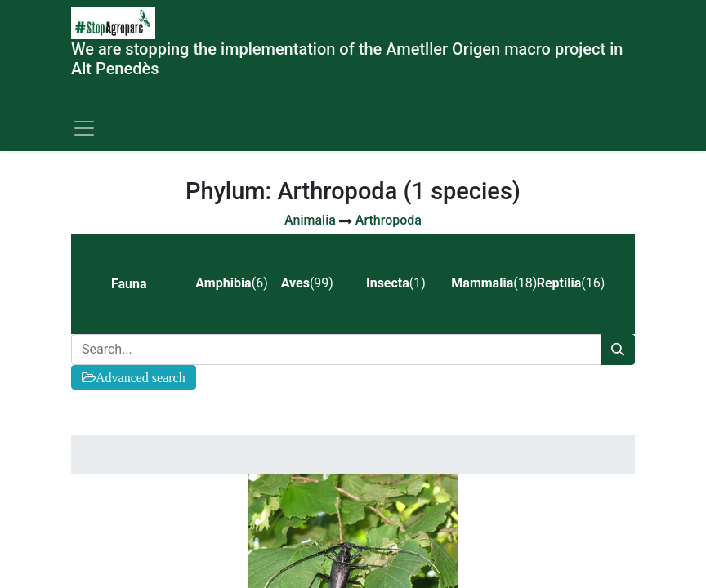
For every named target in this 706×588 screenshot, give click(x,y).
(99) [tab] (307, 283)
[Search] (618, 350)
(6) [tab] (231, 283)
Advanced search (141, 377)
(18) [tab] (487, 283)
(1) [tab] (396, 283)
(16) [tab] (571, 283)
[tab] (140, 284)
